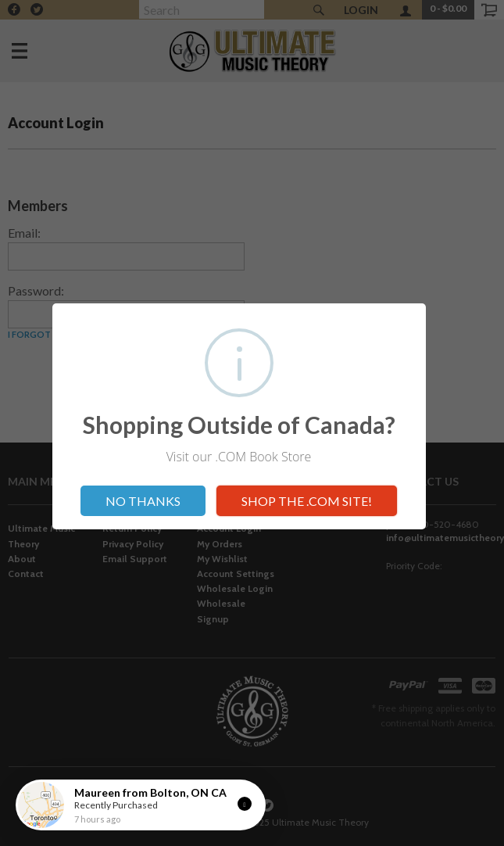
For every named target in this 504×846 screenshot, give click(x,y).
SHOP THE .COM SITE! (307, 501)
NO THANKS (143, 501)
